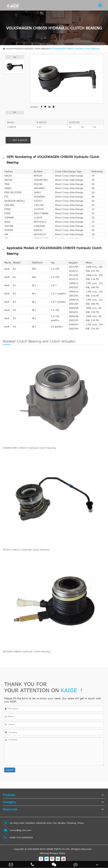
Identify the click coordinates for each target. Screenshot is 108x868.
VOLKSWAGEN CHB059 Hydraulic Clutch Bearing (75, 49)
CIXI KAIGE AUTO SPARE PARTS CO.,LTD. (49, 849)
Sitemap (44, 853)
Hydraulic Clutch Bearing (36, 49)
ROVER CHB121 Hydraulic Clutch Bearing (26, 550)
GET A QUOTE (18, 140)
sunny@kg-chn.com (17, 830)
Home (9, 49)
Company (9, 802)
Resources (10, 809)
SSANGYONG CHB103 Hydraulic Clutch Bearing (29, 448)
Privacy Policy (58, 853)
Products (18, 49)
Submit (10, 770)
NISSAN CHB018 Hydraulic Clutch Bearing (27, 652)
